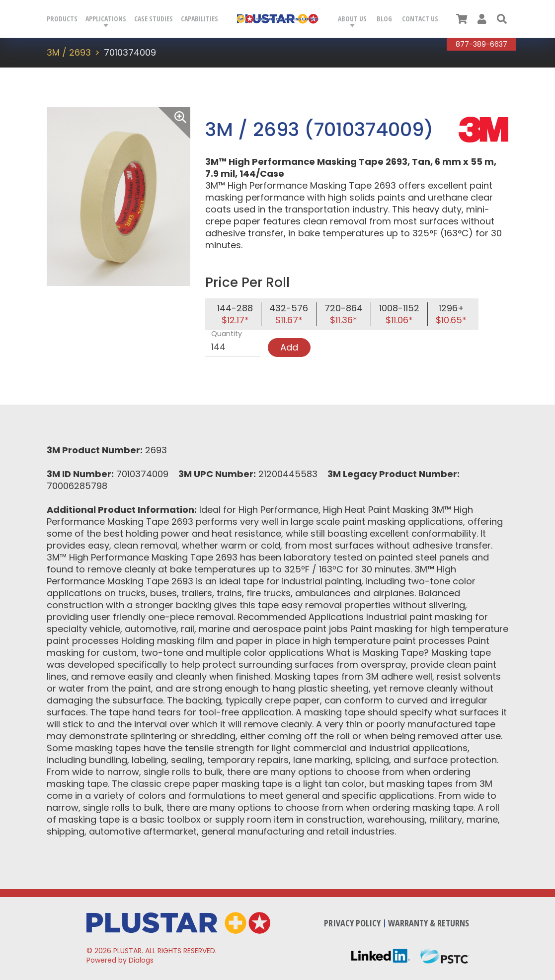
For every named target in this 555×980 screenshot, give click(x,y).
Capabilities (199, 19)
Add (289, 347)
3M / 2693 (69, 52)
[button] (502, 19)
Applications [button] (106, 19)
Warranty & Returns (429, 923)
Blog (384, 19)
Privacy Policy (352, 923)
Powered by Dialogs (120, 960)
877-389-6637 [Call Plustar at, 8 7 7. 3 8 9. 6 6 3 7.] (481, 44)
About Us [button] (352, 19)
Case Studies (154, 19)
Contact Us (420, 19)
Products (62, 19)
